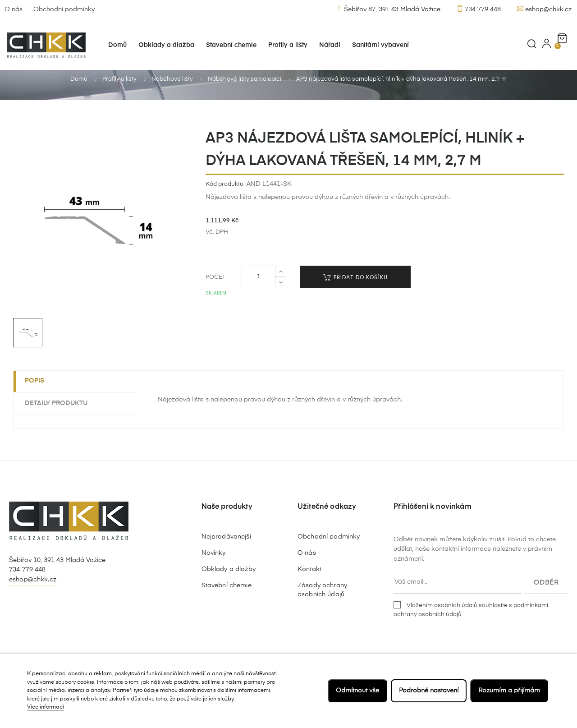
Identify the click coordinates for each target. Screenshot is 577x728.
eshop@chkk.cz (544, 9)
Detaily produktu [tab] (58, 414)
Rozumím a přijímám (509, 691)
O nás (14, 9)
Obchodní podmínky (64, 9)
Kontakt (309, 580)
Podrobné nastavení (429, 691)
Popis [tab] (37, 392)
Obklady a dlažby (229, 580)
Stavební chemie (227, 596)
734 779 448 (479, 9)
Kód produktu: (225, 195)
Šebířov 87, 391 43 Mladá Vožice (388, 9)
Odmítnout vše (357, 691)
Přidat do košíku (355, 288)
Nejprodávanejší (226, 547)
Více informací (46, 707)
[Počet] (259, 288)
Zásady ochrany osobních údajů (322, 600)
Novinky (214, 563)
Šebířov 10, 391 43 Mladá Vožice (57, 571)
